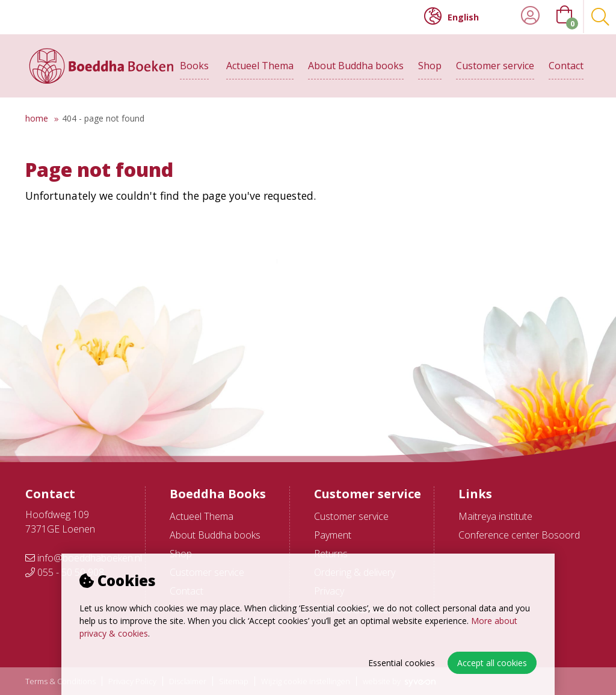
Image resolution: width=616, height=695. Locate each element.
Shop (430, 64)
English (451, 16)
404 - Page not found (103, 118)
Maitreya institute (495, 516)
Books (194, 64)
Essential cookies (402, 663)
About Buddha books (356, 64)
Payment (333, 535)
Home (37, 118)
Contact (566, 64)
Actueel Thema (260, 64)
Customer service (495, 64)
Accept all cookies (492, 663)
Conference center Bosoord (519, 535)
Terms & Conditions (60, 681)
